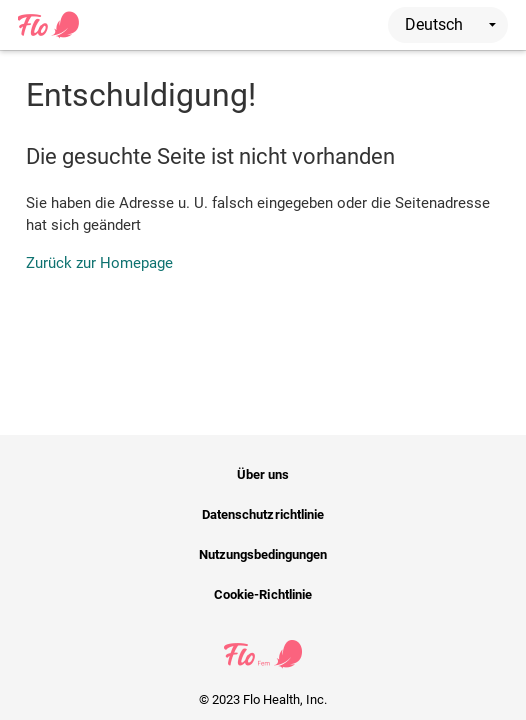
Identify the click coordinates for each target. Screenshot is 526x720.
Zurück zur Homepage (99, 263)
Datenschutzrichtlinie (263, 514)
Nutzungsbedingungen (263, 554)
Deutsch (450, 24)
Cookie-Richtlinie (263, 594)
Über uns (263, 474)
